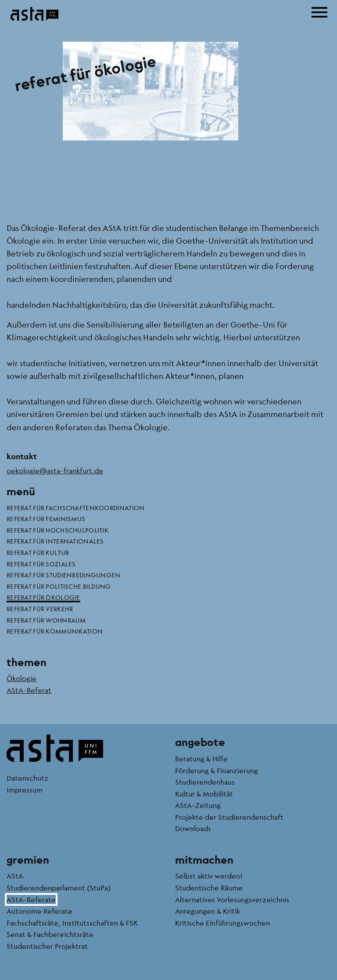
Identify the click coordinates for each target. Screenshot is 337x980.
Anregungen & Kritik (208, 911)
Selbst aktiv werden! (209, 876)
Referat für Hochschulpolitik (57, 530)
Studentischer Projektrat (47, 946)
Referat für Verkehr (40, 609)
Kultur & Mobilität (204, 794)
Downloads (193, 828)
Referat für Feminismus (46, 519)
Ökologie (22, 678)
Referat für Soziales (41, 564)
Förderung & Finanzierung (217, 770)
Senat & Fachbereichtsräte (50, 934)
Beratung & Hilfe (201, 758)
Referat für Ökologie (43, 597)
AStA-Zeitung (198, 805)
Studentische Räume (209, 888)
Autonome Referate (39, 911)
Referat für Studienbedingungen (64, 575)
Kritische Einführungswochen (222, 923)
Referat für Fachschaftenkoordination (75, 508)
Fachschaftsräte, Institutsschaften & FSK (72, 923)
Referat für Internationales (55, 541)
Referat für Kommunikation (55, 631)
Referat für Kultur (38, 552)
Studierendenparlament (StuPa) (59, 888)
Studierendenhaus (205, 782)
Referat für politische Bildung (59, 586)
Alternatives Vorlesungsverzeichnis (232, 899)
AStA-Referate (31, 899)
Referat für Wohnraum (46, 620)
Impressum (25, 790)
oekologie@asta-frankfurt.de (55, 470)
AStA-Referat (29, 690)
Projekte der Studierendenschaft (229, 817)
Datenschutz (27, 778)
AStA (15, 876)
